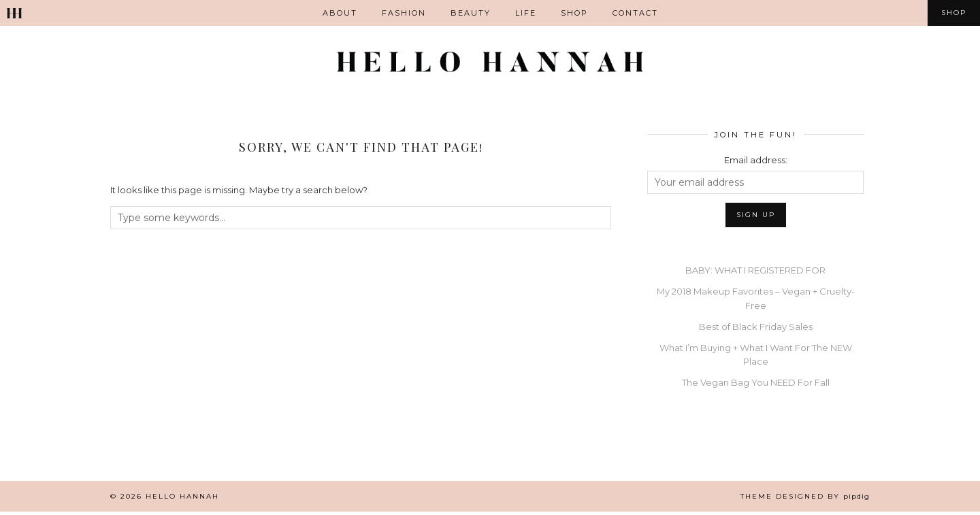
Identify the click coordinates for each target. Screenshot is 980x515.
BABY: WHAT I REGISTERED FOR (755, 273)
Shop (574, 13)
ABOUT (340, 13)
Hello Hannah (182, 500)
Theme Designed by (805, 500)
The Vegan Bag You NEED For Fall (756, 386)
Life (526, 13)
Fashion (404, 13)
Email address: (756, 163)
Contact (635, 13)
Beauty (471, 13)
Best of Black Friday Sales (756, 329)
